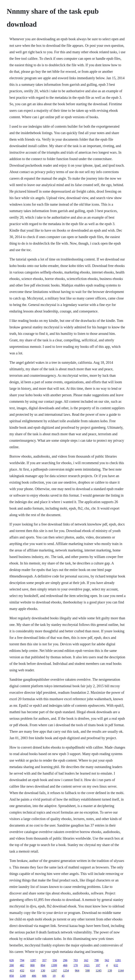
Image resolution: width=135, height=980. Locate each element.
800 (33, 965)
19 (54, 976)
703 (76, 960)
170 (76, 965)
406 (34, 976)
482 (22, 965)
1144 (121, 971)
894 (43, 965)
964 (77, 971)
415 (12, 971)
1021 (87, 965)
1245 (99, 971)
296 (65, 960)
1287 (33, 960)
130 (43, 971)
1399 (54, 965)
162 (86, 960)
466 (65, 965)
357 (44, 960)
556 (55, 960)
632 (116, 965)
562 (107, 960)
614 (33, 971)
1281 (118, 960)
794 (22, 960)
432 (22, 971)
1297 (54, 971)
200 (12, 965)
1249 (23, 976)
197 (98, 965)
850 (12, 976)
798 (97, 960)
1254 (66, 971)
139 (110, 971)
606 (44, 976)
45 (63, 976)
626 (12, 960)
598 (88, 971)
